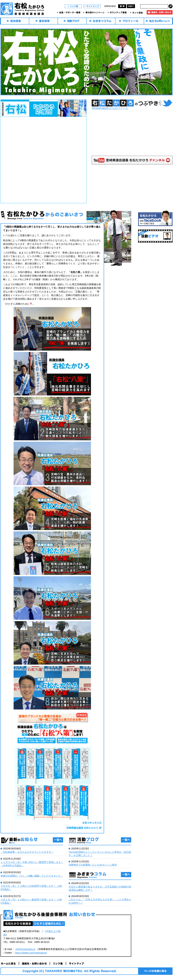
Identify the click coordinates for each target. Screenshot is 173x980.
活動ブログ (72, 21)
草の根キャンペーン (94, 13)
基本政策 (43, 21)
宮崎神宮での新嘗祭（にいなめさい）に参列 (93, 865)
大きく (131, 6)
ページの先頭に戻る (155, 971)
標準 (122, 6)
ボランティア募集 (118, 13)
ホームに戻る (10, 963)
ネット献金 (137, 13)
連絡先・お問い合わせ (160, 12)
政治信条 (15, 21)
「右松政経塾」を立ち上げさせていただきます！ (27, 852)
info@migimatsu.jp (25, 949)
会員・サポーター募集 (69, 13)
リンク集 (73, 6)
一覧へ (58, 840)
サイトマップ (92, 6)
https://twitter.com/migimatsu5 (31, 953)
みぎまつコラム (101, 21)
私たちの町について (158, 21)
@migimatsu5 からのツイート (110, 108)
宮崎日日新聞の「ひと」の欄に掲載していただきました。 (32, 876)
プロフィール (130, 21)
